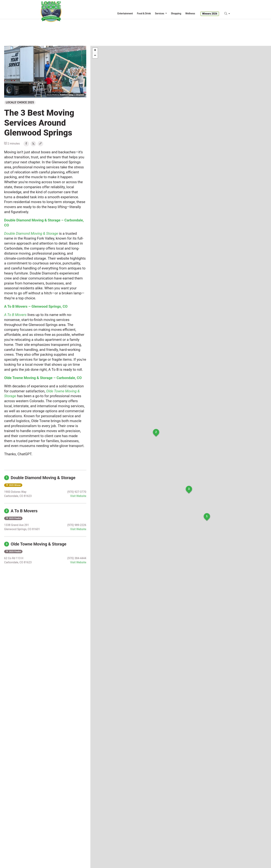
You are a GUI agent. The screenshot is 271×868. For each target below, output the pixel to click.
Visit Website (78, 496)
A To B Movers (21, 511)
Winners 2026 (210, 14)
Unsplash (80, 95)
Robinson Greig (67, 95)
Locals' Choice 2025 (20, 102)
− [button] (95, 56)
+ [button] (95, 50)
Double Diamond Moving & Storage (40, 478)
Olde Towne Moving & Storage (35, 544)
